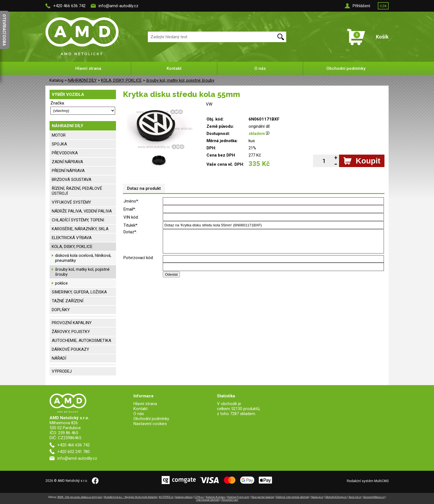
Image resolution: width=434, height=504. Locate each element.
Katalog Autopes (216, 497)
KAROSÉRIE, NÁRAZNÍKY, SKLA (80, 229)
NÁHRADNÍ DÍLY (82, 80)
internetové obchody (208, 500)
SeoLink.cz (355, 497)
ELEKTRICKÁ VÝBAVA (72, 238)
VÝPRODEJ (62, 371)
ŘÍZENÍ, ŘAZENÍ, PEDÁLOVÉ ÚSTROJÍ (77, 191)
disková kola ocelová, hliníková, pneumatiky (83, 258)
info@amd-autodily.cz (118, 6)
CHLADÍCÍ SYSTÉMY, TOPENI (78, 220)
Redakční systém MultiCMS (368, 481)
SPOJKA (59, 144)
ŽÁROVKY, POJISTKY (71, 332)
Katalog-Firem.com (238, 497)
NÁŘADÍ (59, 358)
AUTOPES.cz (166, 497)
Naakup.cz (317, 497)
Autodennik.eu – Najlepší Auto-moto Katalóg (131, 497)
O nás (260, 68)
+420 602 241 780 (73, 452)
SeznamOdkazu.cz (374, 497)
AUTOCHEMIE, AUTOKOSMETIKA (82, 341)
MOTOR (59, 135)
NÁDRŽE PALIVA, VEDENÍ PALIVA (82, 211)
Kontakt (174, 68)
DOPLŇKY (61, 310)
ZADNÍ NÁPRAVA (67, 162)
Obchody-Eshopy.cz (336, 497)
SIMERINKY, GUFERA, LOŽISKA (79, 292)
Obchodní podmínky (346, 68)
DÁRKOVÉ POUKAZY (70, 349)
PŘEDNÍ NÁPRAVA (68, 171)
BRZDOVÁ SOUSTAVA (72, 180)
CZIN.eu (199, 497)
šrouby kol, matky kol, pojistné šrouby (180, 80)
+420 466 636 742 (69, 6)
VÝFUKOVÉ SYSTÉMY (71, 202)
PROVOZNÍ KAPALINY (72, 323)
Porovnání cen (230, 500)
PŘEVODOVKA (65, 153)
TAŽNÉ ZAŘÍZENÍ (68, 301)
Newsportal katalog (263, 497)
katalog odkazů (184, 497)
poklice (61, 283)
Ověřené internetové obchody (293, 497)
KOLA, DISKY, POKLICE (121, 80)
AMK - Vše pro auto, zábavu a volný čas (80, 497)
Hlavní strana (88, 68)
